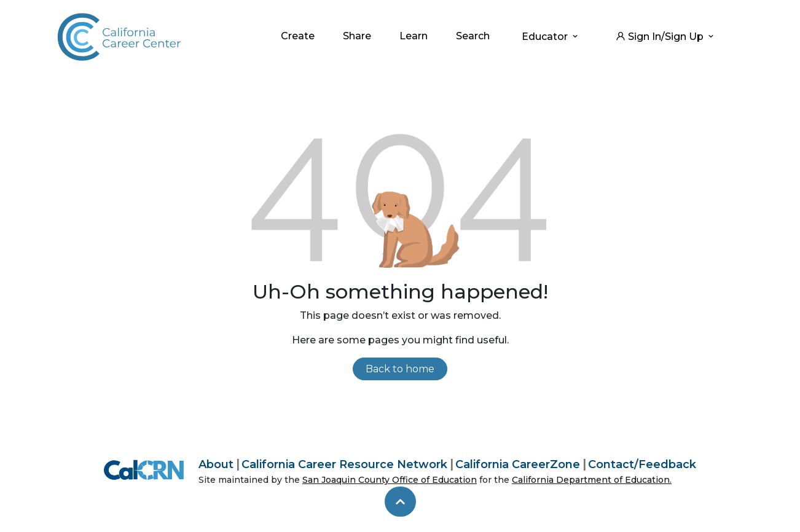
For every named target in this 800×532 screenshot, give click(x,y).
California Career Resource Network (344, 464)
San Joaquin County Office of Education (390, 480)
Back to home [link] (400, 369)
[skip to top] (400, 502)
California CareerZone (518, 464)
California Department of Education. (592, 480)
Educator (551, 37)
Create (298, 36)
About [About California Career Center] (216, 464)
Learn (414, 36)
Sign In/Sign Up (666, 37)
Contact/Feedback (642, 464)
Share (357, 36)
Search (473, 36)
